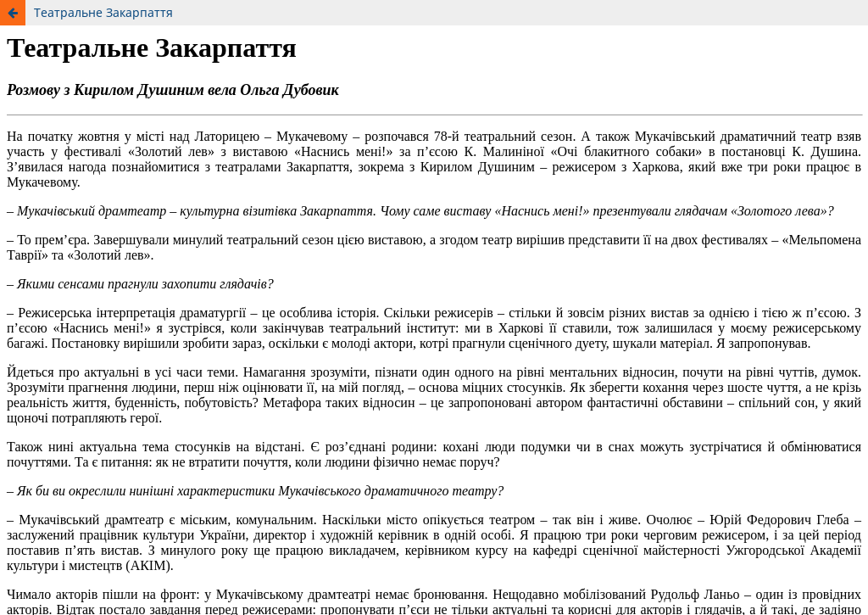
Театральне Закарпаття (103, 12)
